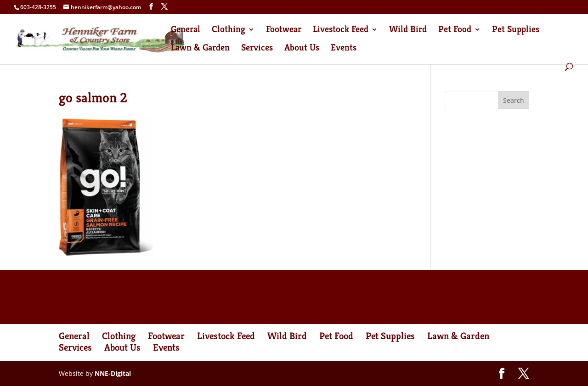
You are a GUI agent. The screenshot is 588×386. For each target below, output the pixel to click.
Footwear (284, 31)
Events (344, 49)
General (186, 31)
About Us (302, 49)
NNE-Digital (113, 373)
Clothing (229, 31)
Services (257, 49)
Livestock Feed (341, 31)
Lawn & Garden (200, 49)
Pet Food (455, 31)
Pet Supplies (516, 31)
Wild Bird (408, 31)
